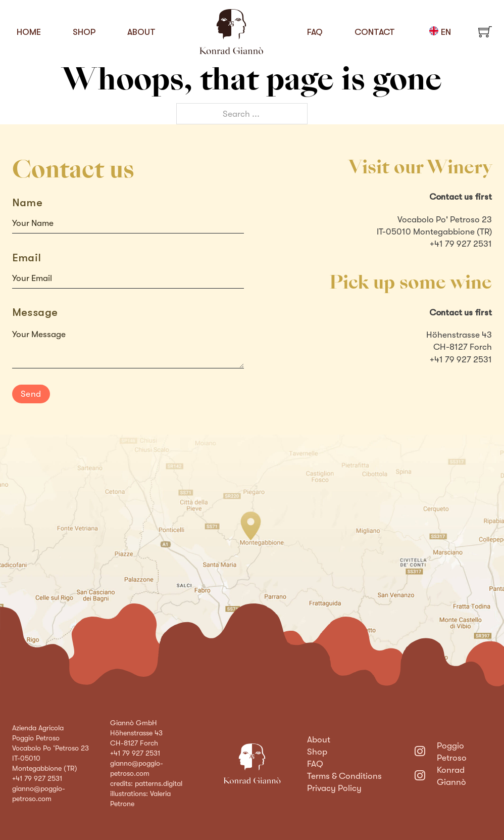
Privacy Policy (334, 788)
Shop (84, 32)
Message (35, 312)
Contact (375, 32)
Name (28, 203)
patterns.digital (159, 783)
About (141, 32)
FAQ (315, 32)
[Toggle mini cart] (485, 32)
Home (29, 32)
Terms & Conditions (344, 776)
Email (27, 258)
